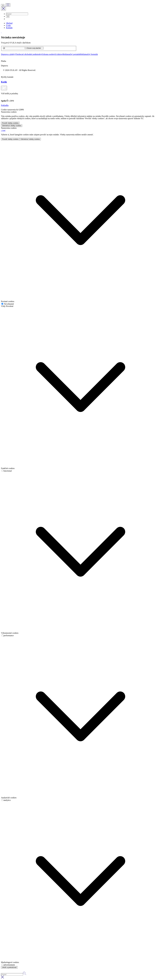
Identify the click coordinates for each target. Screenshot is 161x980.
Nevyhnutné (9, 304)
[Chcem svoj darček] (34, 48)
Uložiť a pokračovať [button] (9, 967)
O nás (8, 25)
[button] (3, 130)
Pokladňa (5, 105)
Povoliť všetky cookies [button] (10, 123)
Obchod (9, 23)
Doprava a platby (8, 54)
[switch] (2, 471)
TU (142, 118)
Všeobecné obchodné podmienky (28, 54)
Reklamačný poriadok (72, 54)
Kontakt (9, 28)
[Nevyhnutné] (2, 304)
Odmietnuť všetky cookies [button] (12, 126)
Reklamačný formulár (89, 54)
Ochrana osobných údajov (52, 54)
